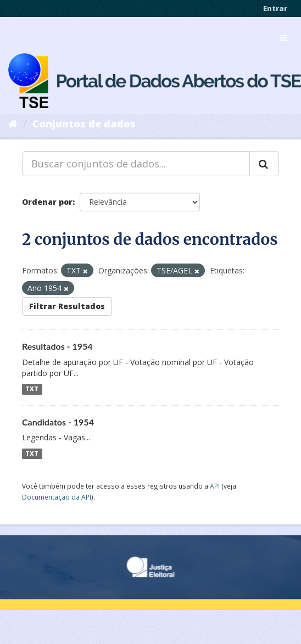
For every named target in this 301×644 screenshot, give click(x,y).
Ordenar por (47, 202)
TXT (32, 389)
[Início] (13, 124)
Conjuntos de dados (84, 124)
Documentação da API (57, 497)
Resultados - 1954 (57, 346)
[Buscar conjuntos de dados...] (136, 164)
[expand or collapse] (283, 38)
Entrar (275, 8)
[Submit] (264, 164)
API (215, 486)
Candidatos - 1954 (58, 422)
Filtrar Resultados (67, 306)
